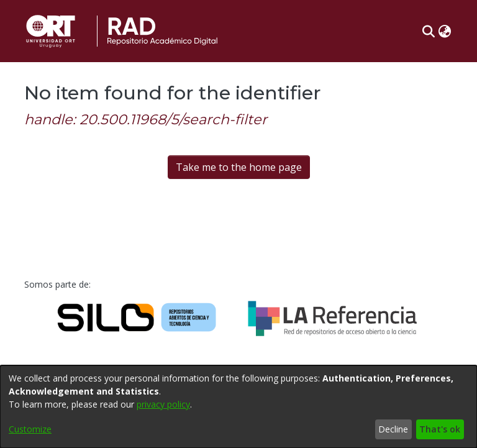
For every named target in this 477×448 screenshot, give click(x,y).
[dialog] (238, 407)
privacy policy (163, 404)
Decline (393, 429)
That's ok (440, 429)
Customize (30, 429)
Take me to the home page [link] (239, 167)
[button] (428, 31)
